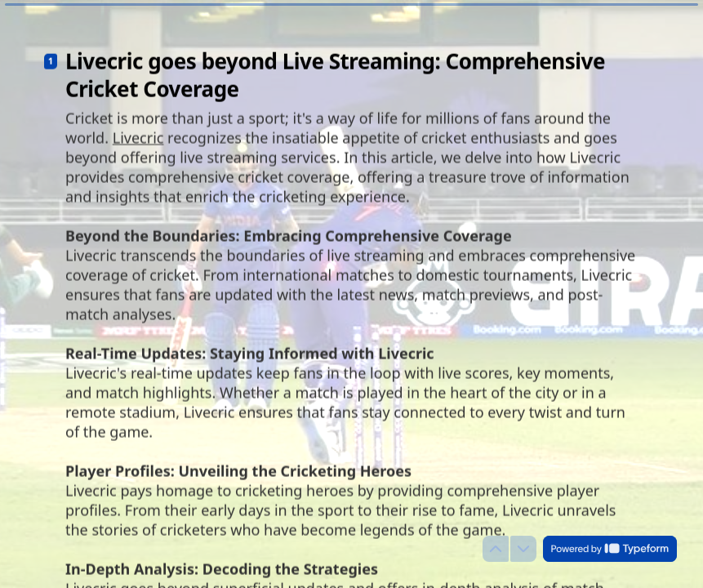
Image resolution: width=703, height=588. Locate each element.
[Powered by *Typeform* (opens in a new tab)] (610, 549)
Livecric (138, 130)
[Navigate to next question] (523, 549)
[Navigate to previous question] (496, 549)
